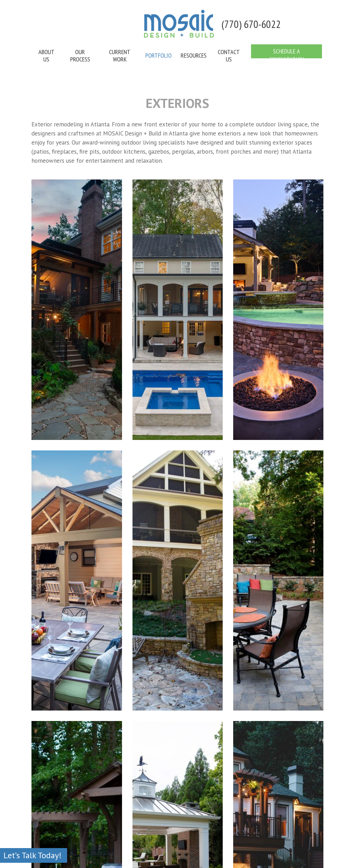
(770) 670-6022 (251, 24)
